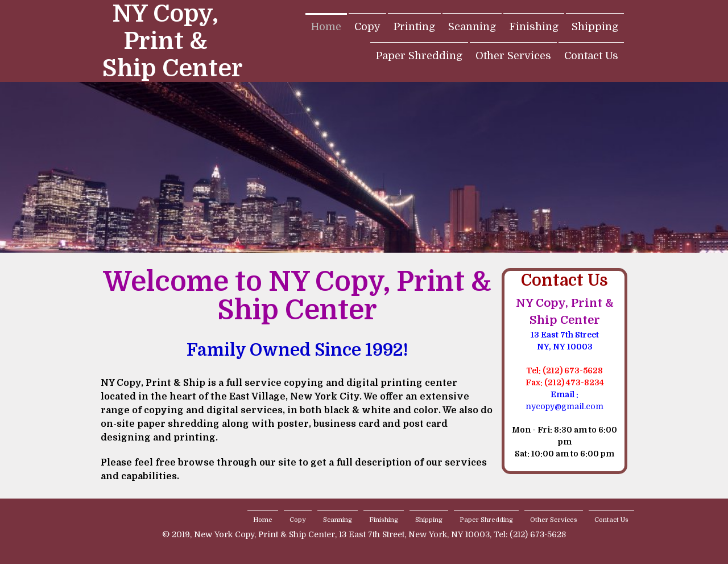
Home (326, 27)
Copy (367, 27)
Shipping (595, 27)
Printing (414, 27)
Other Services (513, 56)
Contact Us (591, 56)
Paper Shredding (419, 56)
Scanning (472, 27)
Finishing (534, 27)
